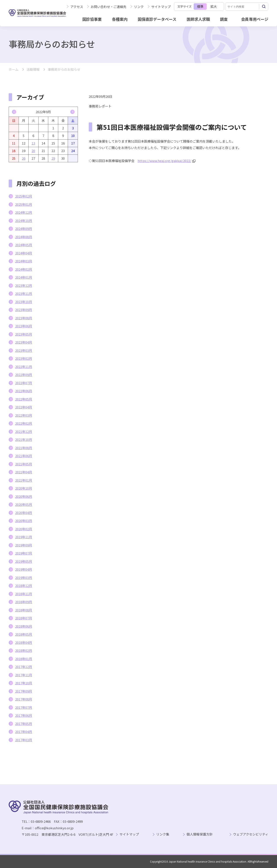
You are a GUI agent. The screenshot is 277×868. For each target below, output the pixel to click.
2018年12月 (24, 586)
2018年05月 (24, 634)
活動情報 (33, 70)
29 (53, 158)
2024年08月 (24, 237)
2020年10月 (24, 488)
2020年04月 (24, 513)
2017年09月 (24, 691)
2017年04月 (24, 732)
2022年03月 (24, 415)
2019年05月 (24, 561)
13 (33, 143)
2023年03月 (24, 350)
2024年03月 (24, 261)
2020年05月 (24, 504)
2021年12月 (24, 432)
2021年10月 (24, 440)
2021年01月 (24, 480)
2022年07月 (24, 383)
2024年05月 (24, 245)
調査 (224, 19)
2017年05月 (24, 724)
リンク (139, 7)
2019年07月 (24, 553)
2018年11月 (24, 594)
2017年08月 (24, 699)
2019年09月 (24, 545)
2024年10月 (24, 221)
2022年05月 (24, 399)
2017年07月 (24, 707)
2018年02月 (24, 650)
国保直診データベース (157, 19)
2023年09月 (24, 310)
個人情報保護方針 (200, 834)
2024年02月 (24, 269)
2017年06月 (24, 715)
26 (24, 158)
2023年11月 (24, 293)
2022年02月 (24, 423)
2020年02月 (24, 529)
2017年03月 (24, 740)
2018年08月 (24, 610)
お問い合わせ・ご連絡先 (109, 7)
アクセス (77, 7)
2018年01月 (24, 659)
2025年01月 (24, 204)
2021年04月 (24, 472)
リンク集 (163, 834)
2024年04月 (24, 253)
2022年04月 (24, 407)
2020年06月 (24, 496)
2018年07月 (24, 618)
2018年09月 (24, 602)
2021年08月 (24, 448)
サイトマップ (161, 7)
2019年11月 (24, 537)
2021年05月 (24, 464)
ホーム (14, 70)
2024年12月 (24, 212)
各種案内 (120, 19)
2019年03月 (24, 578)
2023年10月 (24, 302)
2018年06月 (24, 626)
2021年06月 (24, 456)
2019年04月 (24, 569)
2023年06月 (24, 326)
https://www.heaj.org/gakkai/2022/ (167, 161)
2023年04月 (24, 342)
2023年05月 (24, 334)
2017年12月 (24, 667)
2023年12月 (24, 285)
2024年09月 (24, 229)
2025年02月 (24, 196)
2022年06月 (24, 391)
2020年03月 (24, 521)
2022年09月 (24, 375)
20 (33, 151)
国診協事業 (92, 19)
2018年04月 (24, 642)
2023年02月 (24, 358)
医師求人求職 (198, 19)
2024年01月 (24, 277)
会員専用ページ (255, 19)
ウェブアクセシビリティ (251, 834)
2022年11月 (24, 367)
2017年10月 (24, 683)
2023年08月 (24, 318)
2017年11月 (24, 675)
